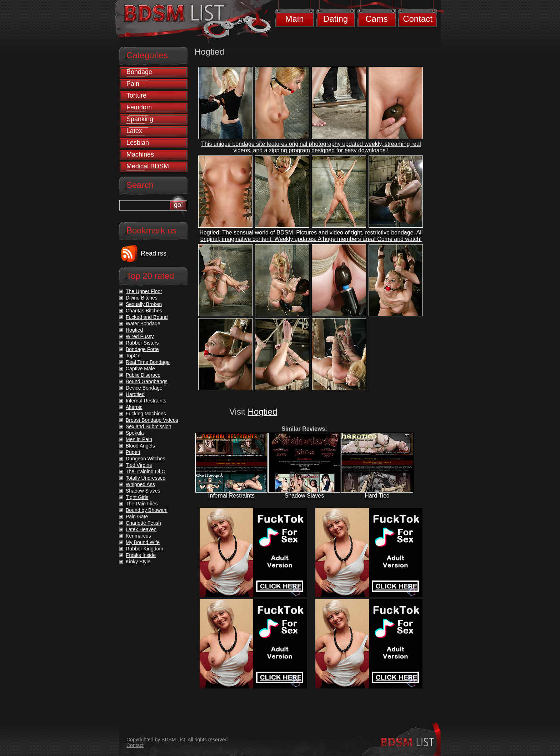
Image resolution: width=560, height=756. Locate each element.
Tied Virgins (139, 465)
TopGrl (133, 356)
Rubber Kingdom (144, 549)
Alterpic (134, 407)
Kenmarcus (138, 536)
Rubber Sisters (142, 343)
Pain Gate (137, 517)
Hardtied (135, 394)
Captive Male (140, 369)
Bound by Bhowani (147, 510)
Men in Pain (139, 439)
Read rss (154, 253)
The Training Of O (146, 471)
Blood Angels (140, 446)
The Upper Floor (144, 291)
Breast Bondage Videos (152, 420)
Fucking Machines (146, 414)
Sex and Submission (149, 426)
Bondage (139, 72)
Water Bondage (143, 323)
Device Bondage (144, 388)
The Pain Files (142, 504)
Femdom (139, 107)
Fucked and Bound (147, 317)
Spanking (140, 119)
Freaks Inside (141, 555)
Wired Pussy (140, 336)
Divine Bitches (142, 298)
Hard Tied (377, 496)
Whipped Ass (140, 484)
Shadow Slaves (304, 496)
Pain (133, 84)
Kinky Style (138, 562)
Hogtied (263, 412)
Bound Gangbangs (147, 381)
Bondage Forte (142, 349)
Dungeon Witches (146, 459)
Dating (336, 19)
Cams (377, 19)
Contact (418, 19)
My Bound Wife (143, 542)
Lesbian (138, 143)
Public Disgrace (143, 375)
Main (294, 19)
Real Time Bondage (148, 362)
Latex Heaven (141, 529)
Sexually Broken (144, 304)
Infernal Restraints (231, 496)
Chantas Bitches (144, 311)
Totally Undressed (146, 478)
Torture (136, 95)
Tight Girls (137, 497)
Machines (140, 154)
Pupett (133, 452)
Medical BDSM (148, 166)
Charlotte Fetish (143, 523)
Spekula (135, 433)
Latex (134, 131)
